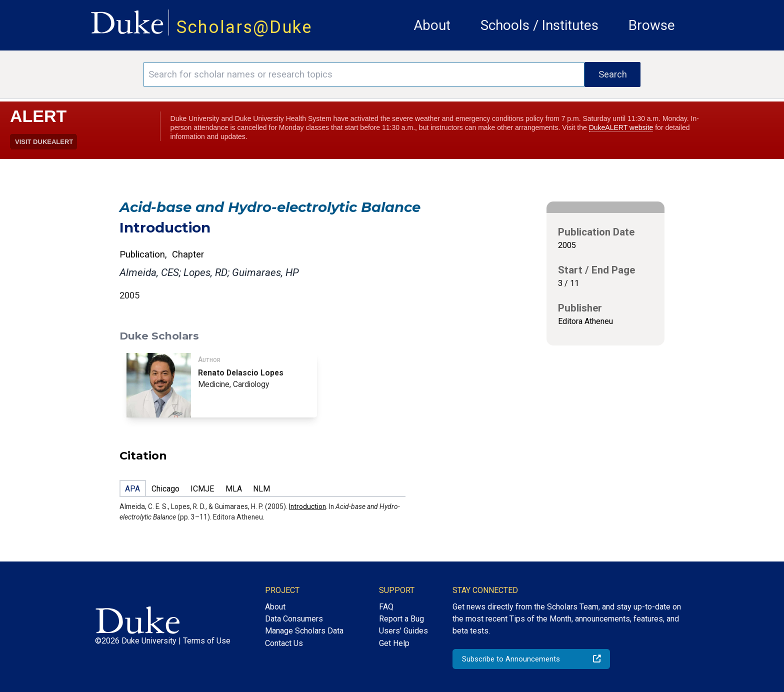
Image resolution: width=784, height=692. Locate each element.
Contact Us (284, 643)
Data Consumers (294, 619)
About (432, 25)
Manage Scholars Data (304, 631)
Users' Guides (403, 631)
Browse (652, 25)
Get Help (394, 643)
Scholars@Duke (244, 27)
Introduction (307, 506)
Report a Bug (401, 619)
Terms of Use (207, 641)
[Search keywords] (364, 74)
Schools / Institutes (539, 25)
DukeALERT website (621, 127)
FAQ (386, 607)
